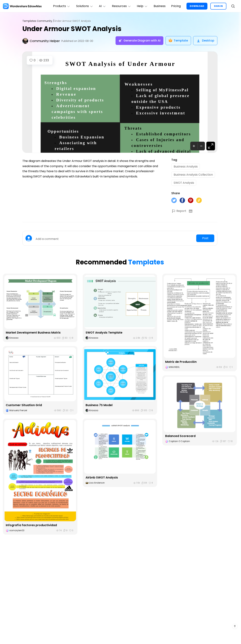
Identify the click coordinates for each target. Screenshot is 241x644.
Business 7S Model (99, 405)
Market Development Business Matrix (33, 333)
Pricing (176, 6)
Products (61, 6)
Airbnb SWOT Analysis (102, 478)
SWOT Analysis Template (104, 333)
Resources (121, 6)
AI (102, 6)
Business (159, 6)
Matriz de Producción (181, 362)
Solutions (84, 6)
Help (142, 6)
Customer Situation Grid (24, 405)
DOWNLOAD (197, 6)
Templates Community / (38, 21)
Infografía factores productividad (31, 526)
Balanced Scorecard (180, 436)
